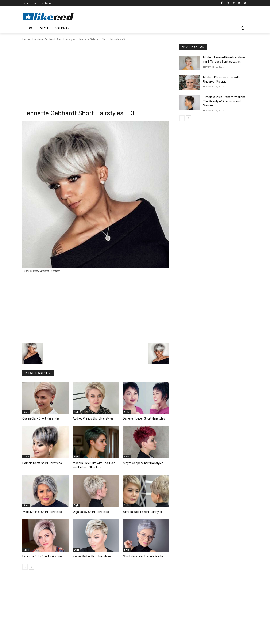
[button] (243, 28)
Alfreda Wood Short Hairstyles (142, 511)
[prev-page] (25, 566)
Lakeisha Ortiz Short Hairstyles (41, 555)
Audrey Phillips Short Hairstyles (92, 418)
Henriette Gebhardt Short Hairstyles (54, 39)
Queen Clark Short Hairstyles (40, 418)
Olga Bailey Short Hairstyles (89, 511)
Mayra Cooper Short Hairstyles (141, 463)
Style (26, 412)
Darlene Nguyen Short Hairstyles (142, 418)
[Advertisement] (96, 73)
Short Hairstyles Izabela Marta (141, 555)
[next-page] (32, 566)
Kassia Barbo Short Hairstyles (91, 555)
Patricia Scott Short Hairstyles (40, 463)
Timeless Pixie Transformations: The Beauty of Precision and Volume (225, 101)
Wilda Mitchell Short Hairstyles (41, 511)
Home (26, 39)
